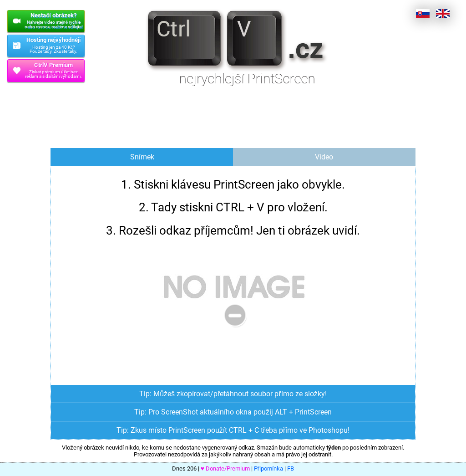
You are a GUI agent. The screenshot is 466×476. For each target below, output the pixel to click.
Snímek (142, 157)
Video (324, 157)
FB (291, 468)
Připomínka (268, 468)
